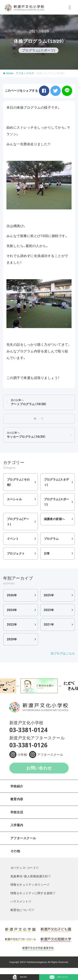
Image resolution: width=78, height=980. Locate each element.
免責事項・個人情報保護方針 (29, 879)
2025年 (49, 595)
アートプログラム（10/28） (29, 402)
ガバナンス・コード (23, 871)
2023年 (49, 610)
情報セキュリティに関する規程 (32, 896)
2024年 (12, 610)
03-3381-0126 (28, 748)
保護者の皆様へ (54, 519)
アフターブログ (25, 73)
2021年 (49, 625)
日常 (47, 553)
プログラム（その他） (18, 482)
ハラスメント (19, 904)
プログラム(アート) (18, 522)
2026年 (12, 595)
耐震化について (21, 913)
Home (10, 73)
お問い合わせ (39, 771)
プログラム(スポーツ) (56, 502)
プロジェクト (16, 553)
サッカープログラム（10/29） (26, 435)
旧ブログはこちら (63, 653)
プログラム (51, 539)
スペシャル (14, 499)
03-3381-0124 (28, 733)
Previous (18, 686)
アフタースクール (50, 757)
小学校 (22, 757)
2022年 (12, 625)
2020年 (12, 639)
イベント (13, 539)
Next (60, 686)
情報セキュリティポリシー (28, 887)
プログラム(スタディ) (56, 482)
